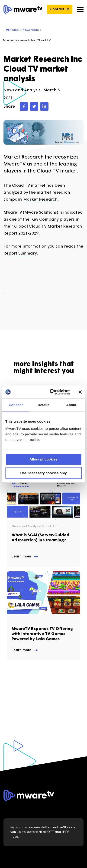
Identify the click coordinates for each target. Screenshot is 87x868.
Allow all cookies (43, 459)
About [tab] (71, 405)
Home (12, 30)
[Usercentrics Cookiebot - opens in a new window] (52, 392)
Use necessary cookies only (43, 473)
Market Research (40, 200)
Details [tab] (44, 405)
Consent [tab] (16, 405)
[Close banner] (80, 392)
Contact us (60, 9)
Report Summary (20, 253)
